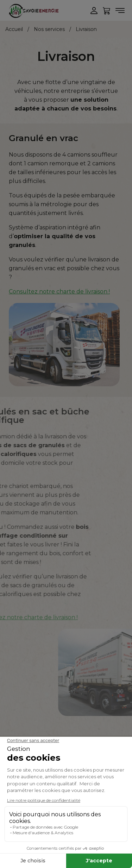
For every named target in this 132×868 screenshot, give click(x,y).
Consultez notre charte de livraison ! (59, 292)
